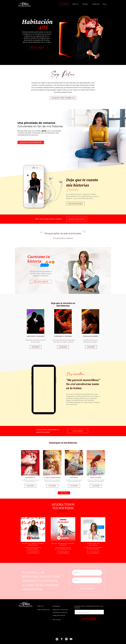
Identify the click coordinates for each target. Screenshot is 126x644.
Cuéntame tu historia (60, 612)
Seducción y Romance (60, 610)
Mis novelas (57, 620)
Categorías (96, 4)
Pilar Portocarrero (44, 610)
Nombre (76, 573)
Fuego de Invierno (59, 615)
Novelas (85, 4)
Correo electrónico (82, 612)
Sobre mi (75, 4)
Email (75, 580)
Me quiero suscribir (89, 619)
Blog (105, 4)
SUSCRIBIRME (87, 589)
